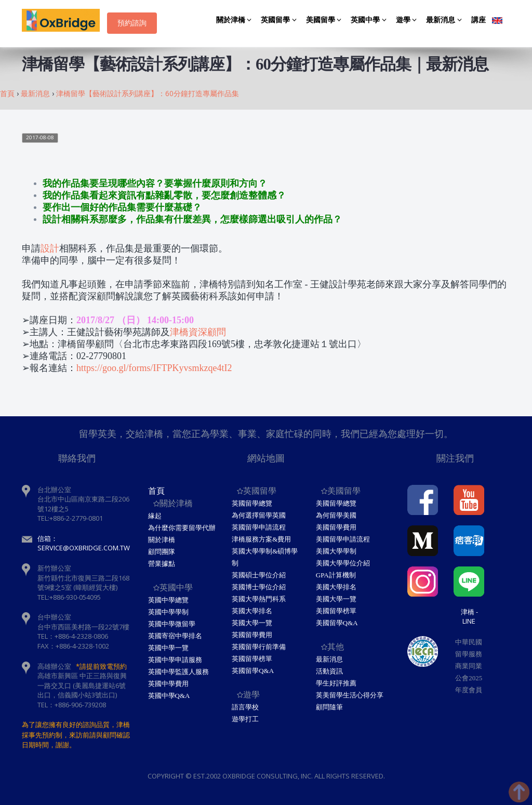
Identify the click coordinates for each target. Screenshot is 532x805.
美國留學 (325, 20)
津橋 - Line (469, 616)
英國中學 (370, 20)
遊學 (408, 20)
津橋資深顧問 (198, 332)
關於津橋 (236, 20)
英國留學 (280, 20)
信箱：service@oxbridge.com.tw (84, 543)
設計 (50, 248)
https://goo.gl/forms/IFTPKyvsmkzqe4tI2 (154, 368)
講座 (478, 20)
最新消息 (445, 20)
